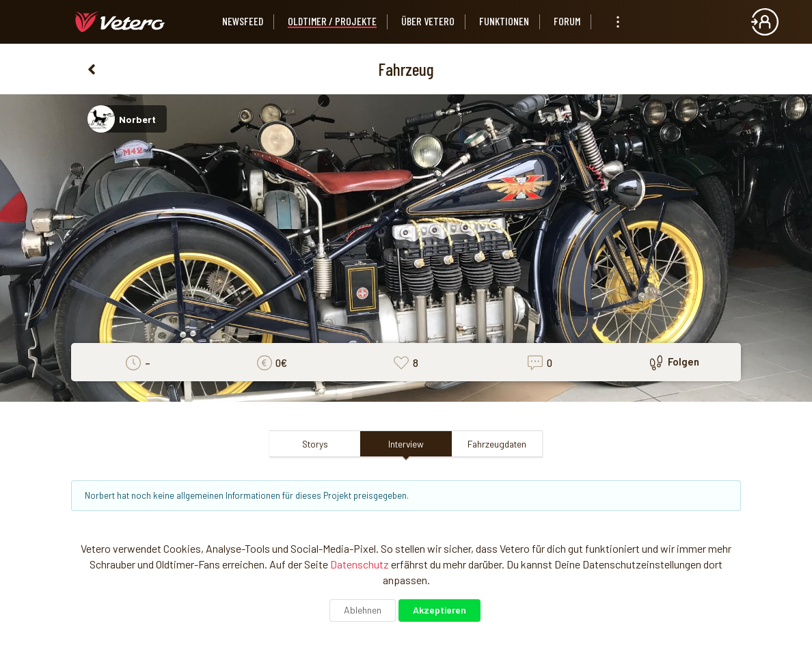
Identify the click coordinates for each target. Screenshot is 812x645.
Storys (315, 444)
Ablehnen (363, 610)
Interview (406, 444)
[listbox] (618, 22)
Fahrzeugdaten (497, 444)
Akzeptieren (439, 610)
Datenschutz (360, 564)
